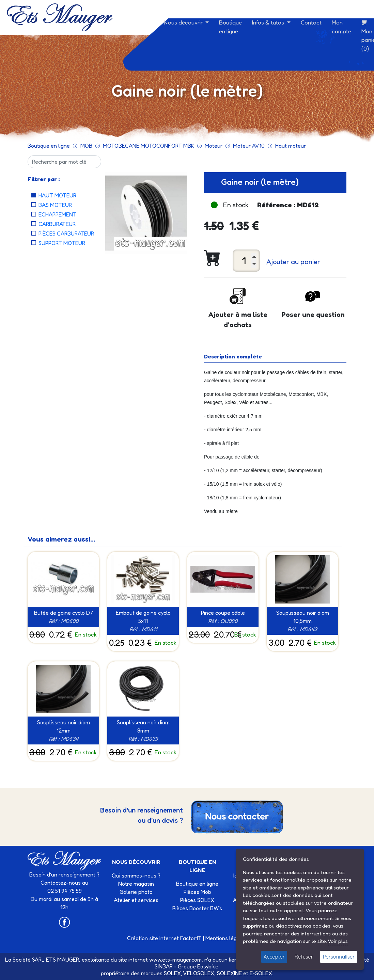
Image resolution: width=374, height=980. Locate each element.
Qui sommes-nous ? (136, 875)
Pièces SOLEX (197, 900)
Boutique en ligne (230, 27)
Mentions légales (226, 938)
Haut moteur (291, 146)
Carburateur (57, 224)
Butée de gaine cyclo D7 (64, 613)
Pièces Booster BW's (197, 908)
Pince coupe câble (223, 613)
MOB (86, 146)
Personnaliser (339, 957)
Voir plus (338, 941)
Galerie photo (136, 892)
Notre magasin (136, 884)
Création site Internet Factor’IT (164, 938)
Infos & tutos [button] (269, 22)
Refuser (304, 957)
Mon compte (341, 27)
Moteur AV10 (249, 146)
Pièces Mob (197, 892)
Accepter (274, 957)
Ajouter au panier (293, 262)
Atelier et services (136, 900)
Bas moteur (55, 205)
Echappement (58, 214)
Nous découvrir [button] (184, 22)
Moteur (214, 146)
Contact (311, 22)
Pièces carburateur (66, 234)
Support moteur (62, 243)
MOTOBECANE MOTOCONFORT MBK (149, 146)
